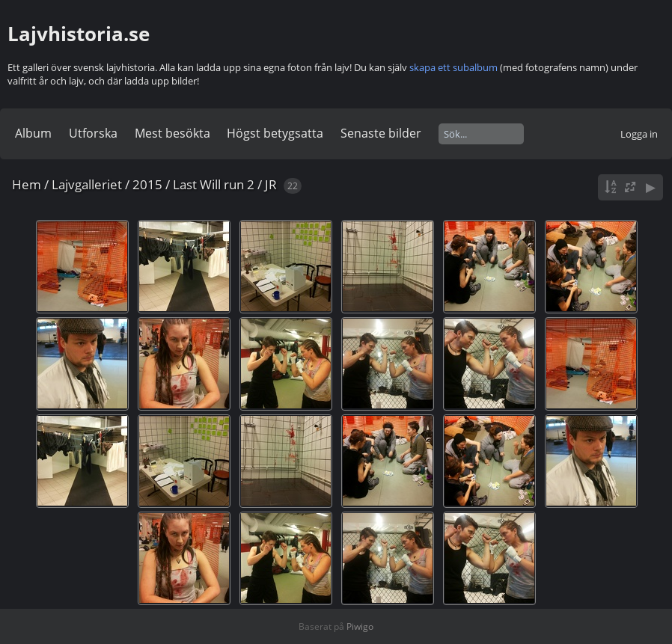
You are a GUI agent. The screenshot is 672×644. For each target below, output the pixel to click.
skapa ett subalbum (453, 67)
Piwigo (360, 626)
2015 (147, 184)
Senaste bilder (381, 133)
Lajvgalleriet (87, 184)
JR (271, 184)
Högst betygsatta (275, 133)
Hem (27, 184)
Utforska (93, 133)
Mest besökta (172, 133)
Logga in (639, 134)
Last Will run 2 (214, 184)
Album (33, 133)
